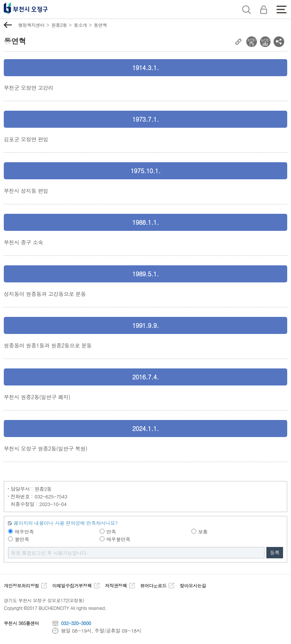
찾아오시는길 (193, 585)
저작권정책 (116, 585)
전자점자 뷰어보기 (252, 42)
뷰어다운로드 (153, 585)
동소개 (81, 25)
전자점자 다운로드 (265, 42)
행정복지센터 (31, 25)
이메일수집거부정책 (72, 585)
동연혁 (101, 25)
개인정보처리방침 (21, 585)
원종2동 (59, 25)
